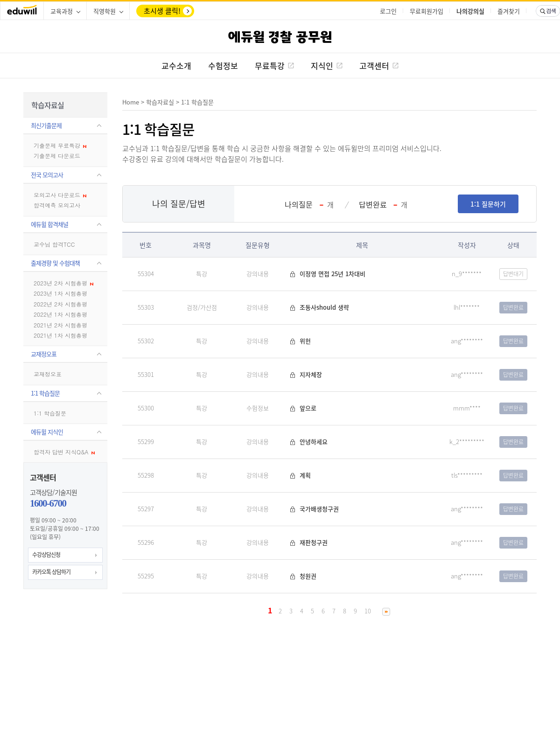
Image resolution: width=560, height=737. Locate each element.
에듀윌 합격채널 (49, 224)
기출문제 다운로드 (57, 156)
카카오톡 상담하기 (51, 572)
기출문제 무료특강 (60, 145)
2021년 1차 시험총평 (60, 335)
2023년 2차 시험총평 (63, 283)
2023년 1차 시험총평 (60, 293)
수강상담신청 (46, 555)
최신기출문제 (46, 125)
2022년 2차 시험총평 (60, 304)
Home (131, 102)
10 (368, 611)
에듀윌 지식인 (47, 432)
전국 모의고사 (47, 175)
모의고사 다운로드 (60, 195)
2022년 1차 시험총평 (60, 314)
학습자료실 (160, 102)
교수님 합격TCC (54, 244)
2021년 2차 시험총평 (60, 325)
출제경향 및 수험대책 (55, 263)
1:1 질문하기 (488, 204)
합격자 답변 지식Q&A (64, 452)
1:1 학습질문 (45, 393)
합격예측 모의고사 (57, 205)
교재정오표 (44, 354)
